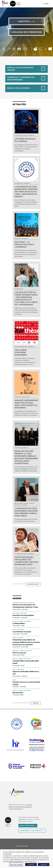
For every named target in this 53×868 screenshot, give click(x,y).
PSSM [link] (15, 684)
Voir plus (36, 703)
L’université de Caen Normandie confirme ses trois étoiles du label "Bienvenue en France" (26, 192)
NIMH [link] (25, 469)
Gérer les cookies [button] (16, 864)
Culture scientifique (21, 135)
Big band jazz (18, 692)
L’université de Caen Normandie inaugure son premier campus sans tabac (26, 512)
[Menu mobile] (46, 4)
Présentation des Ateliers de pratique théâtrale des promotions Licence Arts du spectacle (26, 642)
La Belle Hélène (19, 623)
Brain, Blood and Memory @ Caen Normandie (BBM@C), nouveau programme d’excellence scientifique (26, 457)
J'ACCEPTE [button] (31, 864)
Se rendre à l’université (31, 831)
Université (27, 183)
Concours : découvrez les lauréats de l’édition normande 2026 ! (26, 561)
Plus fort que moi (19, 653)
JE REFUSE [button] (44, 864)
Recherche (31, 135)
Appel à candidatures (21, 347)
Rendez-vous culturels (18, 88)
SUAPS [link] (28, 631)
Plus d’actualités (33, 584)
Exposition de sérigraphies (23, 615)
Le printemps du (22, 632)
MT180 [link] (30, 557)
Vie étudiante (26, 397)
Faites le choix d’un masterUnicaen (20, 69)
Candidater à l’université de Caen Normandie (21, 79)
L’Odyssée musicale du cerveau (25, 140)
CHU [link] (24, 471)
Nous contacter (27, 826)
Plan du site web (22, 846)
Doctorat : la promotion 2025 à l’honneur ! (24, 244)
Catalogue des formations (26, 32)
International (19, 183)
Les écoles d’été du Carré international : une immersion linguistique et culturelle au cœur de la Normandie (26, 298)
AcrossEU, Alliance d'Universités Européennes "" (20, 807)
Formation (18, 239)
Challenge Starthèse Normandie (21, 352)
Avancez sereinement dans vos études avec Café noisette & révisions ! (26, 404)
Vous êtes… (25, 21)
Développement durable (22, 503)
